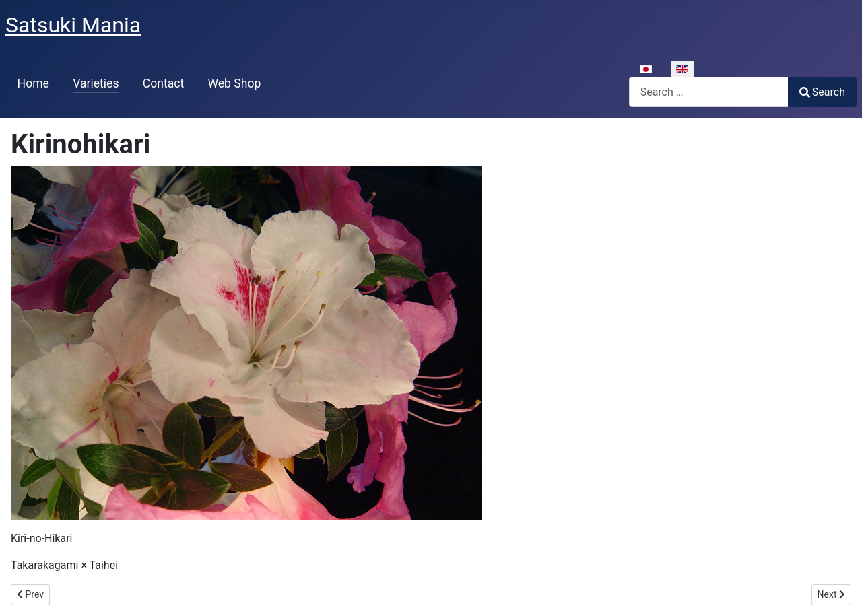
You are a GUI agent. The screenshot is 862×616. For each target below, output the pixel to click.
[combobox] (709, 92)
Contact (164, 83)
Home (33, 83)
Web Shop (234, 83)
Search (822, 92)
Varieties (96, 83)
